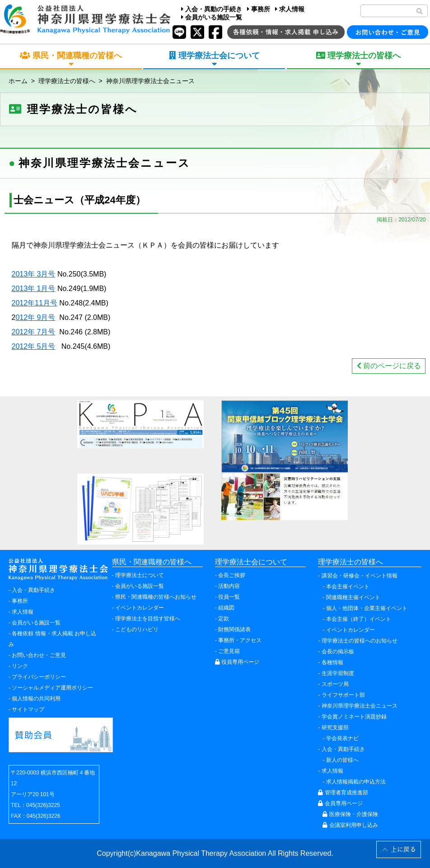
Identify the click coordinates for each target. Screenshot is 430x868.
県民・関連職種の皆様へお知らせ (156, 597)
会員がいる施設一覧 (212, 17)
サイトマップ (28, 709)
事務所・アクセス (240, 640)
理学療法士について (140, 575)
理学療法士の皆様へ (67, 81)
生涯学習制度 (338, 673)
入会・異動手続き (33, 590)
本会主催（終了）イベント (359, 619)
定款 (224, 619)
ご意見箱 (229, 651)
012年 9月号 (35, 317)
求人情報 (290, 9)
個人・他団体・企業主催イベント (367, 608)
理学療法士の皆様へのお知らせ (360, 641)
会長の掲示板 (338, 652)
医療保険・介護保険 (350, 814)
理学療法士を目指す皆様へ (148, 619)
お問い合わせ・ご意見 (39, 655)
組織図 (226, 608)
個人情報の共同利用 (36, 699)
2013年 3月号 (34, 274)
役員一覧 (229, 597)
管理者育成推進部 (343, 793)
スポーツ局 (335, 684)
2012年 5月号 (34, 346)
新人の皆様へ (342, 760)
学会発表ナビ (342, 738)
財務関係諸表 (234, 629)
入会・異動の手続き (212, 9)
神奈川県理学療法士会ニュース (150, 81)
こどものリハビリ (137, 629)
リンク (20, 666)
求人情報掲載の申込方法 (356, 782)
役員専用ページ (237, 662)
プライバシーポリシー (39, 677)
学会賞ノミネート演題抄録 (354, 717)
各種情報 (332, 662)
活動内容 (229, 586)
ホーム (18, 81)
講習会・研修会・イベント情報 (360, 576)
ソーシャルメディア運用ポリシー (52, 688)
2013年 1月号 (34, 289)
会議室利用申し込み (350, 825)
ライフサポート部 (343, 695)
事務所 (259, 9)
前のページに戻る (389, 366)
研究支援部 (335, 727)
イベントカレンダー (140, 608)
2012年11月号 (35, 303)
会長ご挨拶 (232, 575)
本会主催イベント (348, 586)
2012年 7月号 (34, 332)
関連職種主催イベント (353, 597)
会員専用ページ (340, 803)
